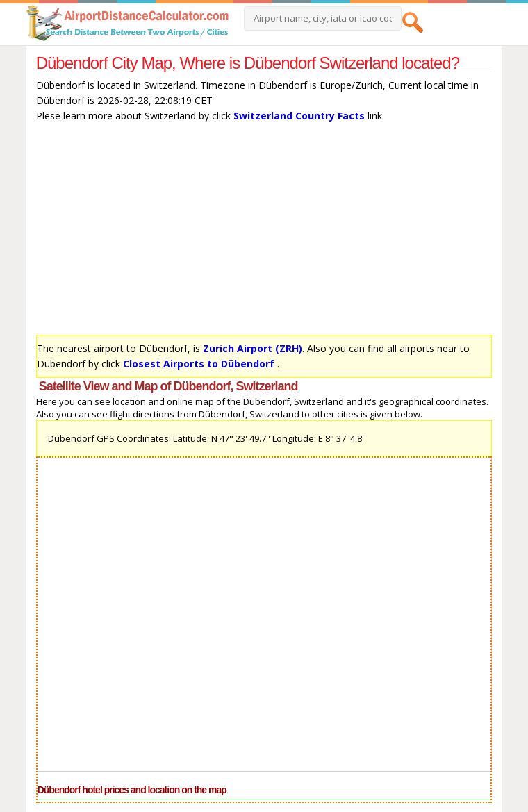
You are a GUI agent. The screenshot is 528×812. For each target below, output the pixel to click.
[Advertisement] (264, 232)
